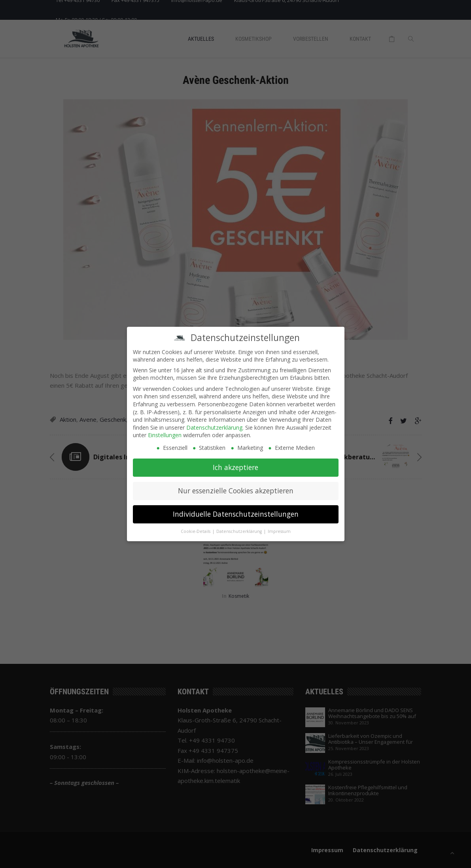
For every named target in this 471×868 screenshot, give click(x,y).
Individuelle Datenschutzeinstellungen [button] (236, 510)
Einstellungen (165, 431)
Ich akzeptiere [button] (235, 464)
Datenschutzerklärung (214, 424)
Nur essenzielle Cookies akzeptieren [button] (236, 487)
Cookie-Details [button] (196, 528)
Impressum (279, 528)
